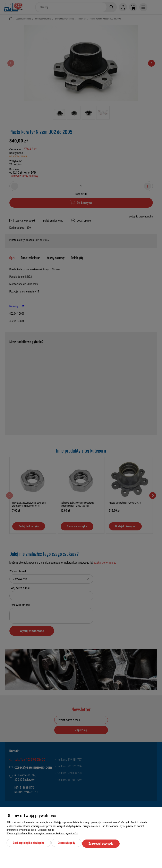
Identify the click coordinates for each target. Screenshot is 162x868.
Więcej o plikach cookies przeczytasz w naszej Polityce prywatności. (42, 835)
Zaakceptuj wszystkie (101, 844)
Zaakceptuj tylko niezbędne (29, 844)
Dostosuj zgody (67, 844)
